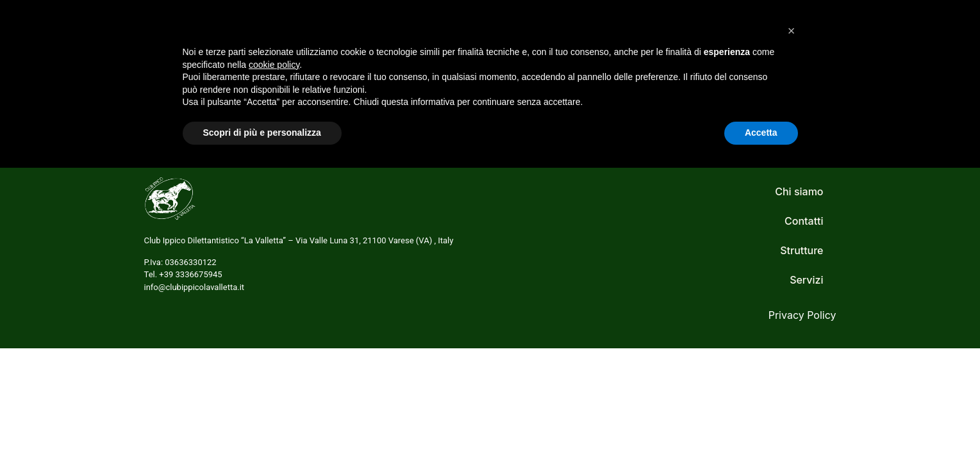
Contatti (782, 40)
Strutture (714, 40)
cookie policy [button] (274, 358)
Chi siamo (581, 40)
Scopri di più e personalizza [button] (262, 426)
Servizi (649, 40)
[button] (792, 324)
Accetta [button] (761, 426)
